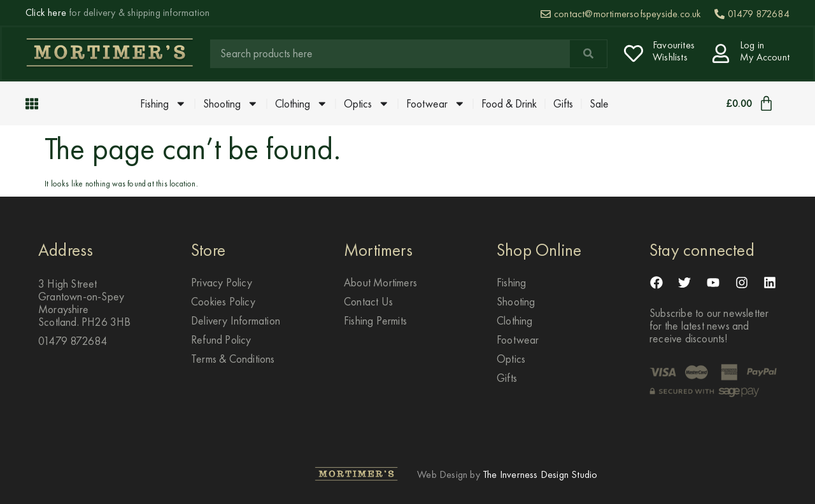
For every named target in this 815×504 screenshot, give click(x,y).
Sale (599, 104)
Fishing (163, 104)
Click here (46, 12)
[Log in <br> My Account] (721, 53)
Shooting (231, 104)
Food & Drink (509, 104)
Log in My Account (765, 51)
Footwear (436, 104)
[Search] (589, 54)
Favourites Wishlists (674, 51)
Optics (367, 104)
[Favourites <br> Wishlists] (634, 53)
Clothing (301, 104)
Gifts (563, 104)
